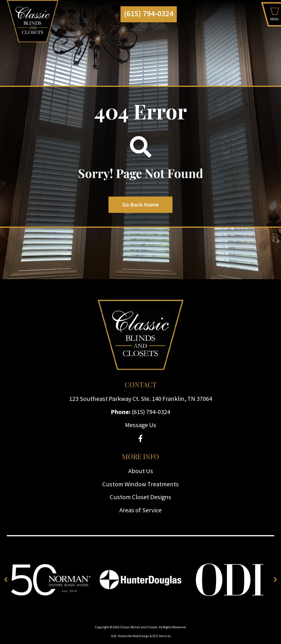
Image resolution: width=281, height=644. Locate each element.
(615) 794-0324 (149, 14)
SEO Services (161, 636)
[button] (275, 16)
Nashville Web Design (134, 636)
